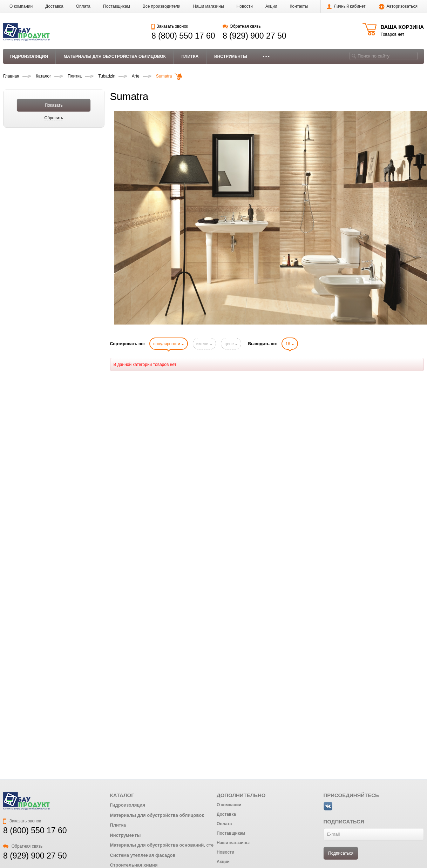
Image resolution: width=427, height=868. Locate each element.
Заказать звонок (170, 26)
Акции (271, 6)
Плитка (190, 56)
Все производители (162, 6)
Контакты (299, 6)
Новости (245, 6)
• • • (266, 56)
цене (231, 344)
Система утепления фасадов (143, 855)
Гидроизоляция (29, 56)
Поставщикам (117, 6)
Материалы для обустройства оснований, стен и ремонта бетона (184, 845)
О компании (21, 6)
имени (204, 344)
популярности (169, 344)
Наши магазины (209, 6)
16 (290, 344)
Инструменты (231, 56)
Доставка (54, 6)
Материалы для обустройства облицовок (115, 56)
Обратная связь (242, 26)
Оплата (83, 6)
